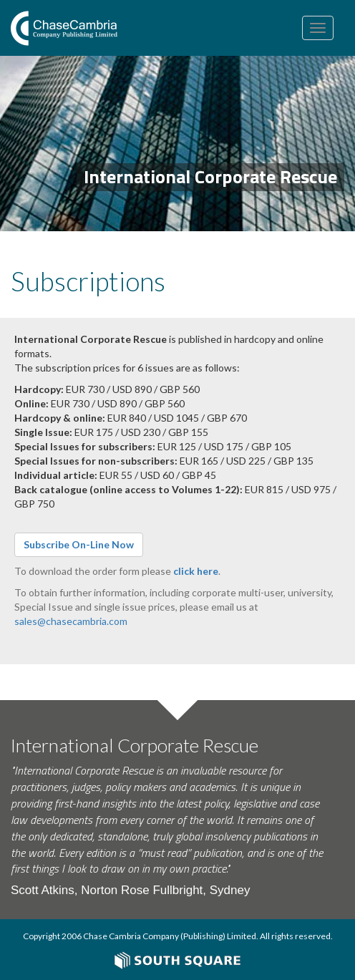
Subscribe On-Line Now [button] (79, 544)
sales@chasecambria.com (71, 621)
